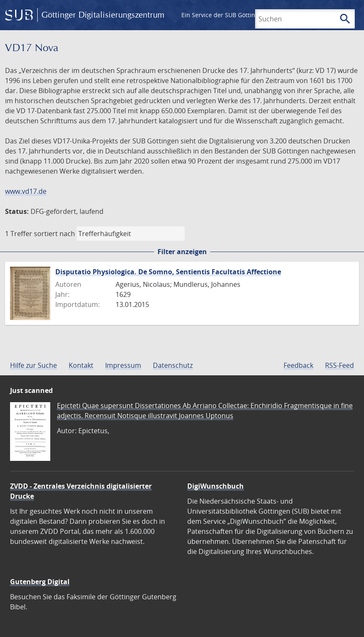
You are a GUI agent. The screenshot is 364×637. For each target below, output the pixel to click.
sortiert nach (54, 234)
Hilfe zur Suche (34, 365)
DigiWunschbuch (216, 486)
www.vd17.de (26, 191)
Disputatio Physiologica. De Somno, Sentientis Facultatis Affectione (168, 272)
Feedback (298, 365)
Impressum (123, 365)
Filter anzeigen (182, 252)
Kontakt (81, 365)
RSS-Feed (339, 365)
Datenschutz (173, 365)
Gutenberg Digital (40, 582)
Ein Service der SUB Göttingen (223, 15)
